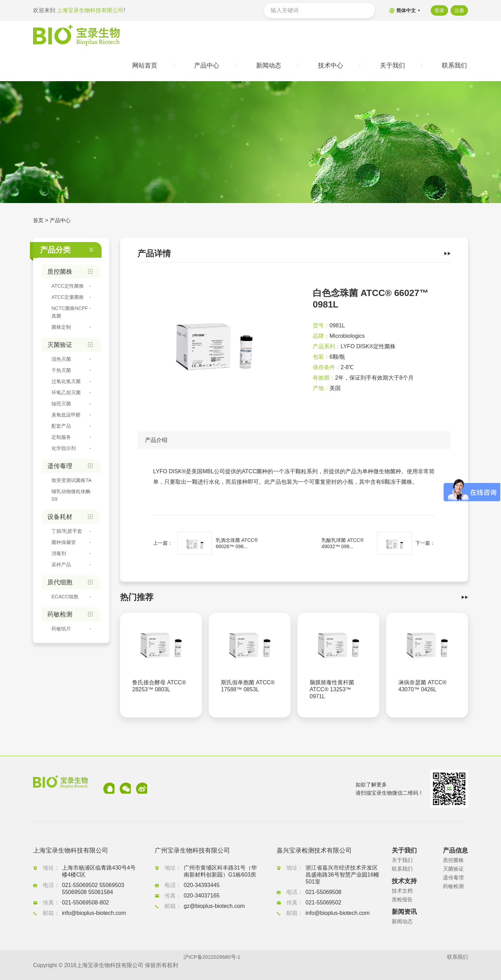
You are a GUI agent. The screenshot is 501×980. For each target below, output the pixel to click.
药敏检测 (454, 886)
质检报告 (403, 900)
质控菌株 (454, 860)
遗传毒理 (454, 878)
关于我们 (403, 860)
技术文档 (403, 891)
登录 (437, 10)
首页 (39, 223)
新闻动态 (403, 922)
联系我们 (403, 869)
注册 (459, 10)
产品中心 (62, 223)
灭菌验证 (454, 869)
